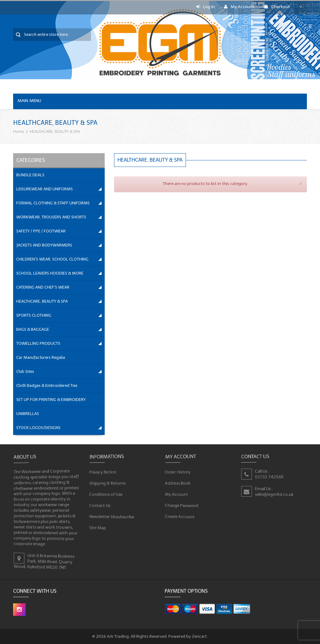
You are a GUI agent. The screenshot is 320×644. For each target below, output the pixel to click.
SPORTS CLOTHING (34, 315)
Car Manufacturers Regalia (41, 357)
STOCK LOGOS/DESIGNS (38, 428)
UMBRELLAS (28, 414)
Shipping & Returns (108, 483)
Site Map (98, 527)
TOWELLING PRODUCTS (38, 343)
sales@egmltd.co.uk (274, 494)
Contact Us (100, 505)
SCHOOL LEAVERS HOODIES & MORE (50, 273)
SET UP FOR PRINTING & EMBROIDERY (51, 400)
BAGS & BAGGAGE (33, 329)
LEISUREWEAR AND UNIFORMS (45, 189)
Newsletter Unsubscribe (112, 516)
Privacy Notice (103, 472)
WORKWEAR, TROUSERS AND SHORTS (51, 217)
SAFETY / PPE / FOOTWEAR (41, 231)
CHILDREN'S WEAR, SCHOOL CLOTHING (52, 259)
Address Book (178, 483)
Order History (178, 472)
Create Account (180, 516)
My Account (239, 7)
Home (19, 132)
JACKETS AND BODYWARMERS (44, 245)
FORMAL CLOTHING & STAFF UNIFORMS (53, 203)
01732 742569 (269, 477)
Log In (205, 7)
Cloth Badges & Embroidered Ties (47, 385)
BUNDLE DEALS (30, 175)
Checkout (277, 7)
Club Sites (25, 371)
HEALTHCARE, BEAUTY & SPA (42, 301)
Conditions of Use (106, 494)
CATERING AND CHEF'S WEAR (43, 287)
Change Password (182, 505)
